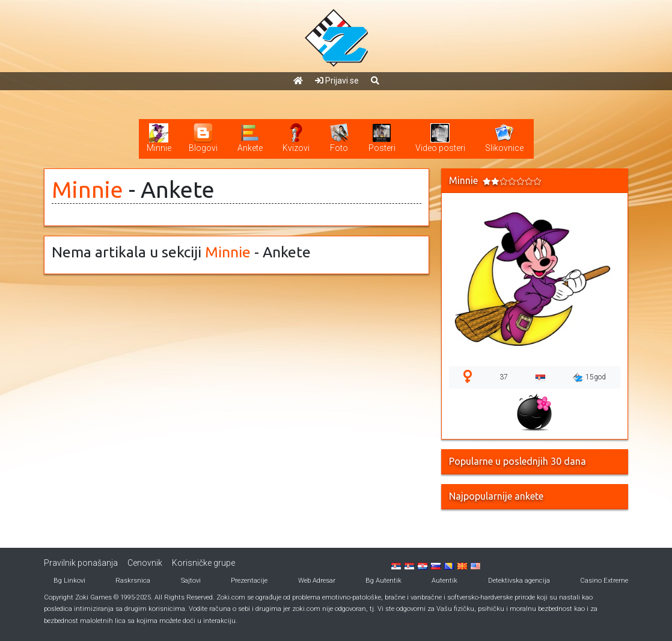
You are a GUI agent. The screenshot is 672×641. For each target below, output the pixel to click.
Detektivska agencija (519, 581)
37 (504, 377)
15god (589, 378)
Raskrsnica (133, 581)
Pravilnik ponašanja (81, 563)
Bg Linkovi (69, 581)
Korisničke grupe (203, 563)
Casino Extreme (604, 581)
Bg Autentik (383, 581)
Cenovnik (145, 563)
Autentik (444, 581)
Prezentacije (249, 581)
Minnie (87, 189)
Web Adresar (317, 581)
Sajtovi (191, 581)
